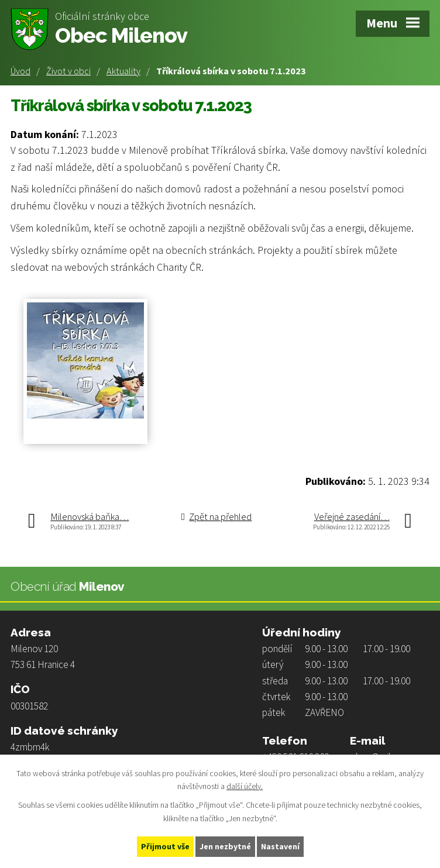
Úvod (20, 71)
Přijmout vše (165, 846)
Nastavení (280, 846)
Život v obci (68, 71)
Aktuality (123, 71)
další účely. (245, 787)
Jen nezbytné (225, 846)
